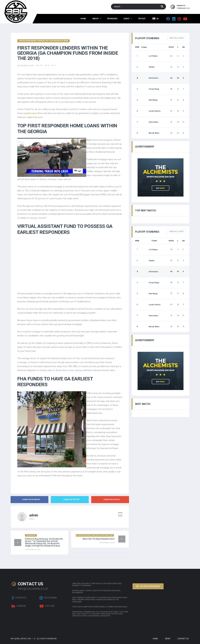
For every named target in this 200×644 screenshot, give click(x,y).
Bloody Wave (150, 133)
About (95, 19)
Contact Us (183, 639)
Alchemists (150, 78)
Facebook (19, 598)
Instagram (48, 598)
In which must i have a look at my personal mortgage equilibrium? (96, 592)
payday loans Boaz (33, 113)
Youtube (47, 606)
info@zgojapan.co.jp (183, 8)
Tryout (142, 19)
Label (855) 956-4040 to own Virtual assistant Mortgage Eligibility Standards (97, 585)
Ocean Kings (150, 89)
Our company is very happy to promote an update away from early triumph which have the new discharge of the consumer (100, 600)
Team (144, 47)
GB (183, 47)
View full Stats (177, 38)
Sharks (148, 67)
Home (83, 19)
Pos (137, 47)
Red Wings (149, 100)
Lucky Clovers (151, 111)
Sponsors (112, 19)
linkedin (19, 606)
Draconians (150, 122)
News (168, 639)
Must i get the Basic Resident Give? (99, 539)
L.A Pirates (149, 56)
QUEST (127, 19)
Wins (171, 47)
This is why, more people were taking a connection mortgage (100, 607)
